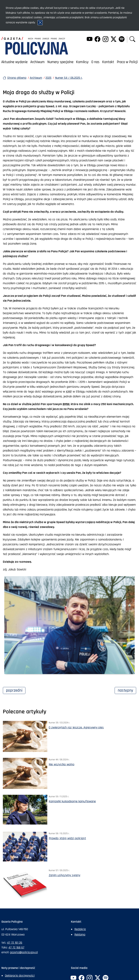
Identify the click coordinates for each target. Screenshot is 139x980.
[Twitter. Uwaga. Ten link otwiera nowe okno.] (114, 40)
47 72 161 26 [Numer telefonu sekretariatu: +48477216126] (15, 943)
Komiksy (82, 62)
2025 (48, 78)
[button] (132, 40)
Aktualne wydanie (14, 62)
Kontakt (108, 62)
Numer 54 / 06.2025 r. (69, 78)
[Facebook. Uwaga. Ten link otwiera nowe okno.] (97, 40)
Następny (127, 690)
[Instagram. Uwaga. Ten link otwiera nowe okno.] (106, 40)
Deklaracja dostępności (20, 976)
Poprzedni (16, 690)
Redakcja (80, 929)
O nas (95, 62)
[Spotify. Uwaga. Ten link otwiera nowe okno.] (121, 40)
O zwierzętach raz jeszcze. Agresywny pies (76, 727)
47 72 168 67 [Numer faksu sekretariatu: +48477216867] (16, 947)
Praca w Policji (127, 62)
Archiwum (37, 62)
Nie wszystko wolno (62, 764)
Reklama (80, 935)
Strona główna (17, 78)
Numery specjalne (60, 62)
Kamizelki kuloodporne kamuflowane (72, 801)
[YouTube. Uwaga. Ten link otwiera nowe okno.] (89, 40)
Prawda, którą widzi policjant (67, 838)
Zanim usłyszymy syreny (64, 875)
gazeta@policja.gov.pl (24, 952)
